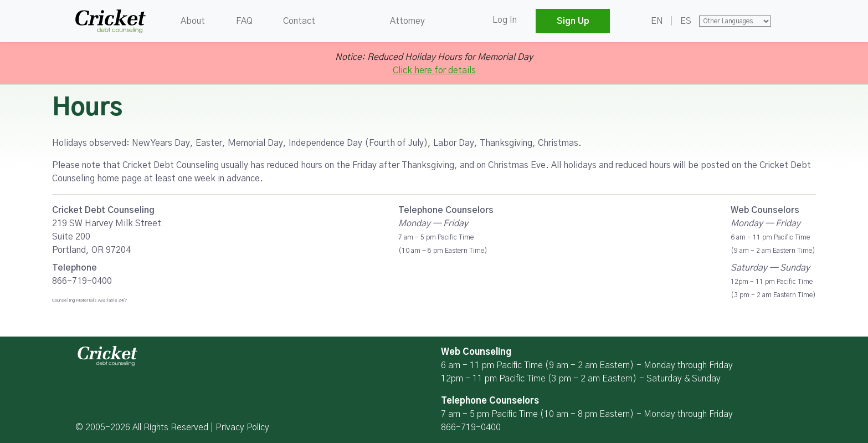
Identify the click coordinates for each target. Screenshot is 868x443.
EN (657, 21)
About (193, 21)
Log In (505, 20)
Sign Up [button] (573, 21)
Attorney (407, 21)
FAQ (244, 21)
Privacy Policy (242, 427)
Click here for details (434, 70)
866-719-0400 (471, 427)
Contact (299, 21)
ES (686, 21)
